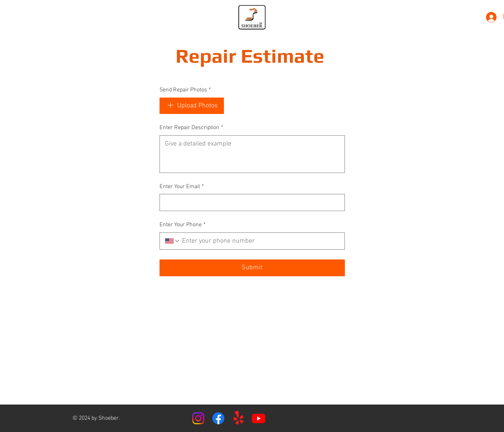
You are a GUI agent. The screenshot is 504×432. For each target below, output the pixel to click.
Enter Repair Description (191, 128)
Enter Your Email (182, 187)
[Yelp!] (238, 418)
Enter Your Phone (182, 225)
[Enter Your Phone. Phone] (260, 241)
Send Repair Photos (185, 90)
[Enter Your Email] (250, 202)
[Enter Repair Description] (252, 154)
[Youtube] (259, 418)
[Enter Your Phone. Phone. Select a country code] (173, 241)
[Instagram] (198, 418)
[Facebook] (218, 418)
